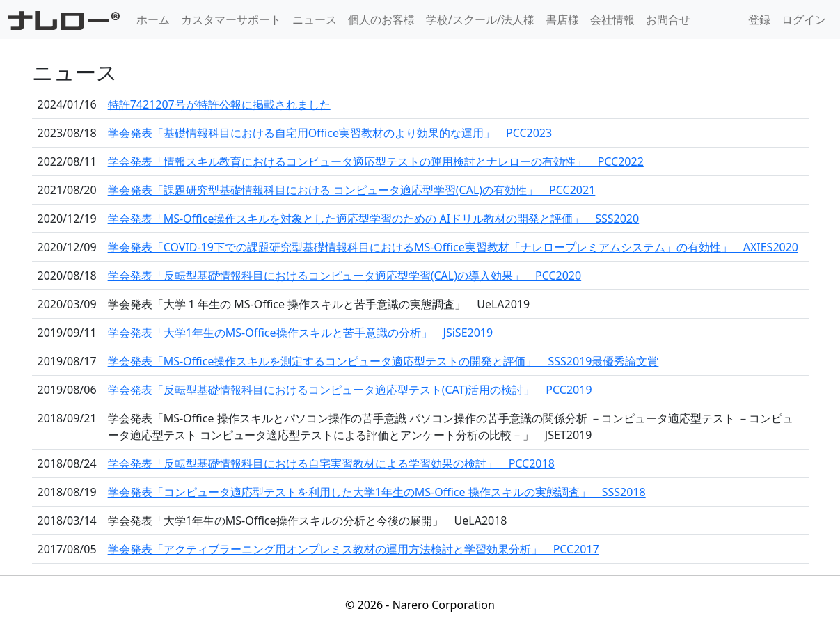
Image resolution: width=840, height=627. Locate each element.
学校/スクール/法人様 (480, 19)
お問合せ (668, 19)
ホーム (153, 19)
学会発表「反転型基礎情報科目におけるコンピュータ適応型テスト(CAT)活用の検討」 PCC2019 (350, 390)
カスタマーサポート (231, 19)
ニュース (315, 19)
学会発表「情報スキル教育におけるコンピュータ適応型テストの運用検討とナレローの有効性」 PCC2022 (376, 161)
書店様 (562, 19)
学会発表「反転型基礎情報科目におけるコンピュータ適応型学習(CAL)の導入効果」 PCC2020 (345, 276)
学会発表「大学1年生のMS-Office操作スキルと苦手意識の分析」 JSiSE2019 (301, 333)
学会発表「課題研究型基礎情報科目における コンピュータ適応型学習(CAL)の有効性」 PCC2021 (352, 190)
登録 (759, 19)
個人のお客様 (381, 19)
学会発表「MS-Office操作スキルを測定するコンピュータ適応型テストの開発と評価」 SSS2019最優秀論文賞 (383, 361)
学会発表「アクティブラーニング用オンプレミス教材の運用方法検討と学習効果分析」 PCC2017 (354, 549)
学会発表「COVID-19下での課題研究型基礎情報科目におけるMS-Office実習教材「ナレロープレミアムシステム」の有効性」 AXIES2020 (453, 247)
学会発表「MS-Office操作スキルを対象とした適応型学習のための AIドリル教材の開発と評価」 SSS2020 (374, 219)
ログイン (804, 19)
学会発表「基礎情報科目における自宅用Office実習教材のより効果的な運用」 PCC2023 (330, 133)
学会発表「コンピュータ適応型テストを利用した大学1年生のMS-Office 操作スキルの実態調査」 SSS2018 (377, 492)
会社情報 (612, 19)
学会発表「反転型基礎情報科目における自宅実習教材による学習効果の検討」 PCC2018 (331, 463)
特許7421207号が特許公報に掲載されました (219, 104)
